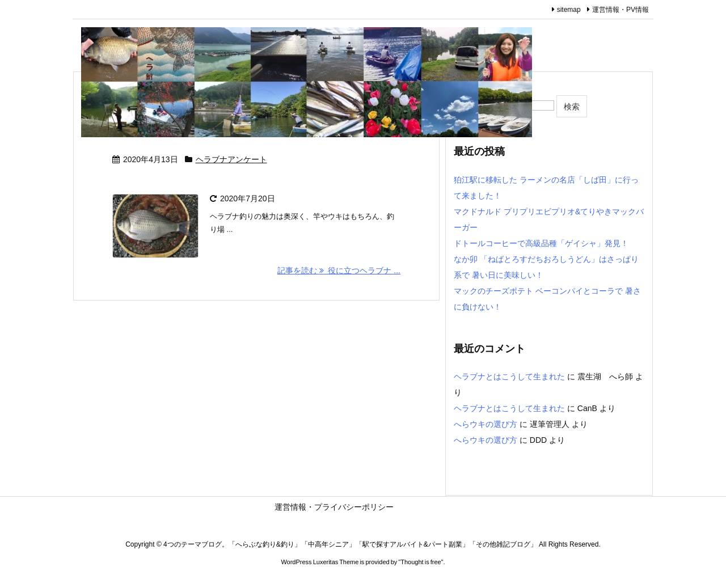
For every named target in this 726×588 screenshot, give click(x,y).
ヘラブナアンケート (231, 159)
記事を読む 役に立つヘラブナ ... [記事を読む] (339, 270)
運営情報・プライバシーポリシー (386, 507)
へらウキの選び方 (486, 424)
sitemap (569, 10)
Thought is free (421, 562)
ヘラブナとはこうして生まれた (509, 377)
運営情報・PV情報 (621, 10)
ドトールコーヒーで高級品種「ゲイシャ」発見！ (541, 243)
